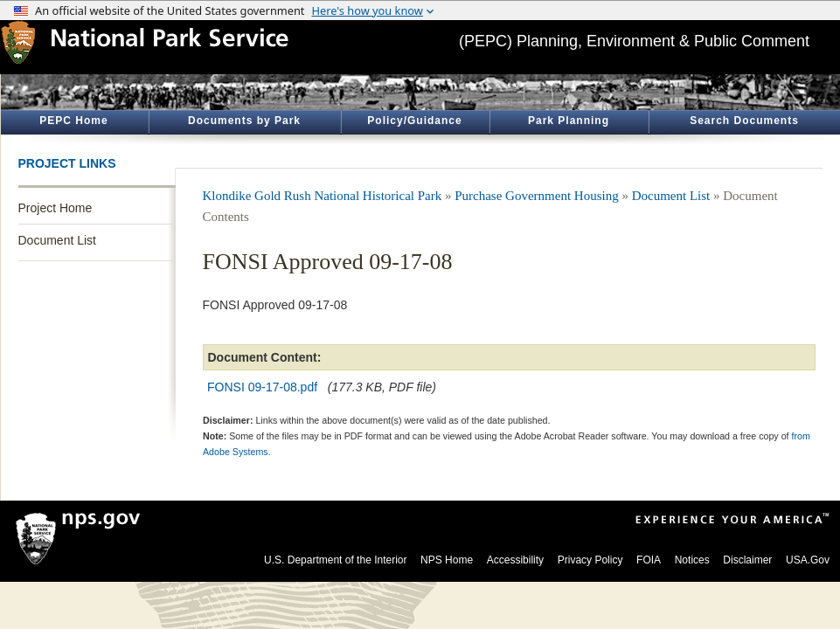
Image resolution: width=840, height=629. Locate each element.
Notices (692, 560)
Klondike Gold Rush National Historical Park (323, 196)
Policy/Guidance (414, 121)
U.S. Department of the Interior (335, 560)
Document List (57, 240)
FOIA (649, 560)
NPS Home (447, 560)
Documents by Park (244, 121)
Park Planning (569, 121)
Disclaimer (747, 560)
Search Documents (744, 121)
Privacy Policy (590, 560)
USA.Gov (808, 560)
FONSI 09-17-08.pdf (262, 387)
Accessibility (515, 560)
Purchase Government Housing (536, 196)
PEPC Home (73, 121)
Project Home (56, 208)
